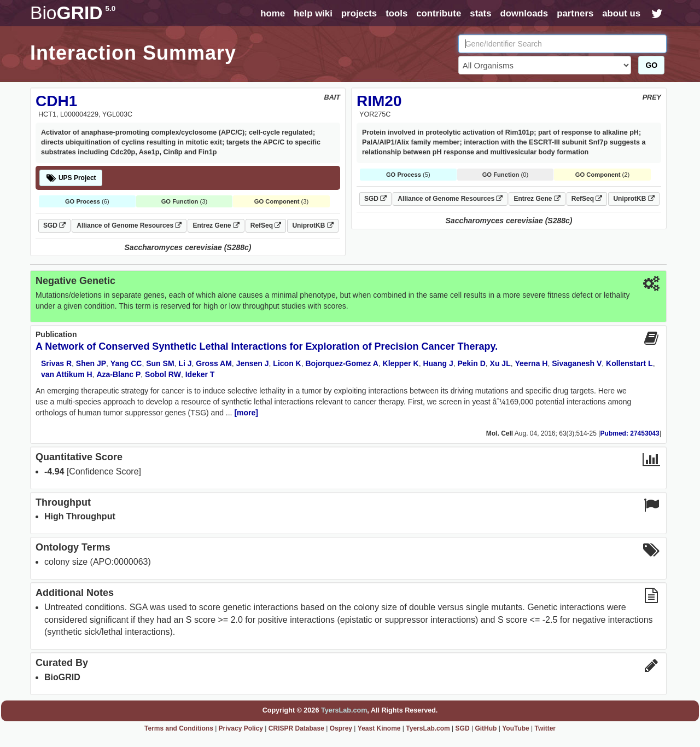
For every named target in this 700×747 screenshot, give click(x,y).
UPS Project (71, 178)
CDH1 (56, 101)
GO (651, 65)
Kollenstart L (629, 363)
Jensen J (253, 363)
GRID (73, 13)
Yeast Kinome (379, 728)
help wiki (313, 13)
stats (480, 13)
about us (621, 13)
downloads (524, 13)
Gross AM (214, 363)
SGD (54, 225)
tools (396, 13)
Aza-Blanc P (118, 374)
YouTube (516, 728)
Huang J (438, 363)
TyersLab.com (344, 710)
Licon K (287, 363)
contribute (439, 13)
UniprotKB (313, 225)
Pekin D (471, 363)
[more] (246, 413)
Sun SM (160, 363)
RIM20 (379, 101)
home (273, 13)
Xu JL (500, 363)
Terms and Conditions (179, 728)
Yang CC (126, 363)
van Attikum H (67, 374)
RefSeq (266, 225)
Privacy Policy (241, 728)
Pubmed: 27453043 (630, 433)
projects (359, 13)
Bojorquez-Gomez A (342, 363)
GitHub (486, 728)
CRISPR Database (296, 728)
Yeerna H (532, 363)
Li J (185, 363)
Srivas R (56, 363)
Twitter (545, 728)
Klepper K (401, 363)
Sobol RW (163, 374)
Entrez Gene (216, 225)
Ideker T (200, 374)
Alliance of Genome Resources (129, 225)
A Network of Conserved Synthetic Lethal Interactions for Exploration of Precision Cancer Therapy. (267, 346)
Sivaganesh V (577, 363)
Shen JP (91, 363)
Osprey (341, 728)
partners (575, 13)
